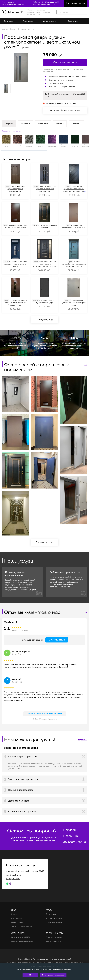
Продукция (9, 21)
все (86, 365)
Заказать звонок (75, 842)
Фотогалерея (73, 21)
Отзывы (14, 914)
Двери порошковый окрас (22, 941)
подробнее (83, 740)
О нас (13, 910)
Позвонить (71, 836)
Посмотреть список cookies (53, 975)
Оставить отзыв (57, 640)
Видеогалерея (17, 922)
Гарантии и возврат (54, 922)
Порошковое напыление (12, 131)
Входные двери (18, 933)
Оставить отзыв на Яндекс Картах (45, 714)
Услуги (49, 910)
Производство (52, 914)
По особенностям (54, 933)
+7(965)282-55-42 (48, 5)
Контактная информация (21, 926)
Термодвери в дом (54, 937)
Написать (71, 830)
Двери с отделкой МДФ (20, 937)
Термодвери (28, 21)
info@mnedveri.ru (16, 5)
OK (30, 975)
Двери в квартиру (50, 21)
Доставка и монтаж (54, 918)
